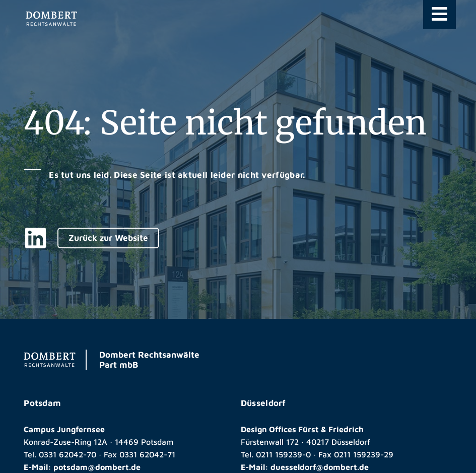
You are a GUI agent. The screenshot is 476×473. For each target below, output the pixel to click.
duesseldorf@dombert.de (320, 467)
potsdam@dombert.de (97, 467)
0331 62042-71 (147, 454)
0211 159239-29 (364, 454)
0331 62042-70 (67, 454)
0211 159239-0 (283, 454)
